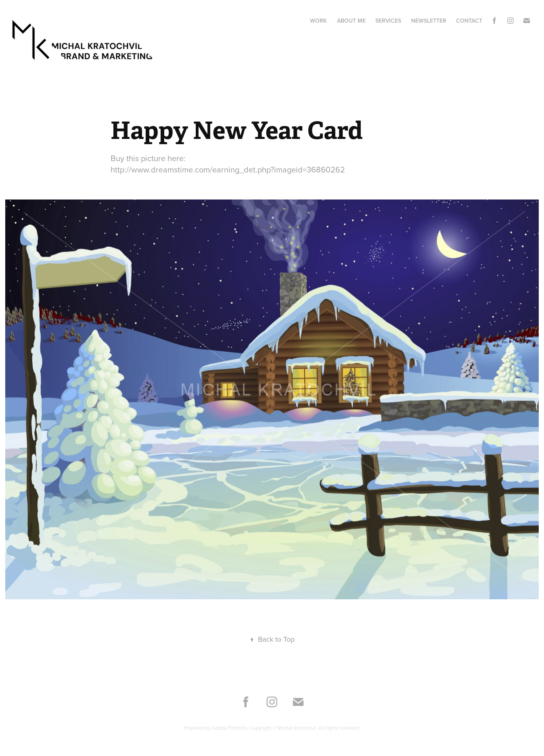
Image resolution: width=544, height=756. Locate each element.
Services (388, 21)
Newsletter (429, 21)
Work (318, 21)
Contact (469, 21)
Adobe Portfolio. (231, 728)
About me (351, 21)
